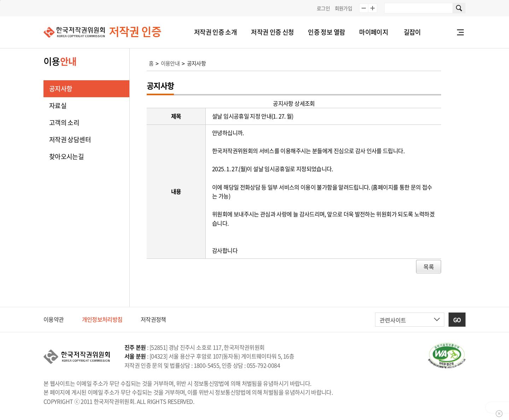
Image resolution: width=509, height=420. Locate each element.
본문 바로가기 (0, 0)
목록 (429, 267)
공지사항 (61, 89)
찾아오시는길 (66, 156)
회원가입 (343, 8)
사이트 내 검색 (459, 8)
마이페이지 (374, 32)
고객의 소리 (64, 122)
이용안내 (170, 63)
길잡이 (412, 32)
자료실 (58, 106)
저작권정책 (153, 319)
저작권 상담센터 (70, 139)
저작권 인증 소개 (215, 32)
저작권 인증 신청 (272, 32)
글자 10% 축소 (364, 8)
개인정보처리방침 (102, 319)
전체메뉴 (460, 32)
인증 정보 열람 (326, 32)
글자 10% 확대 (373, 8)
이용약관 (54, 319)
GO (457, 320)
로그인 (323, 8)
